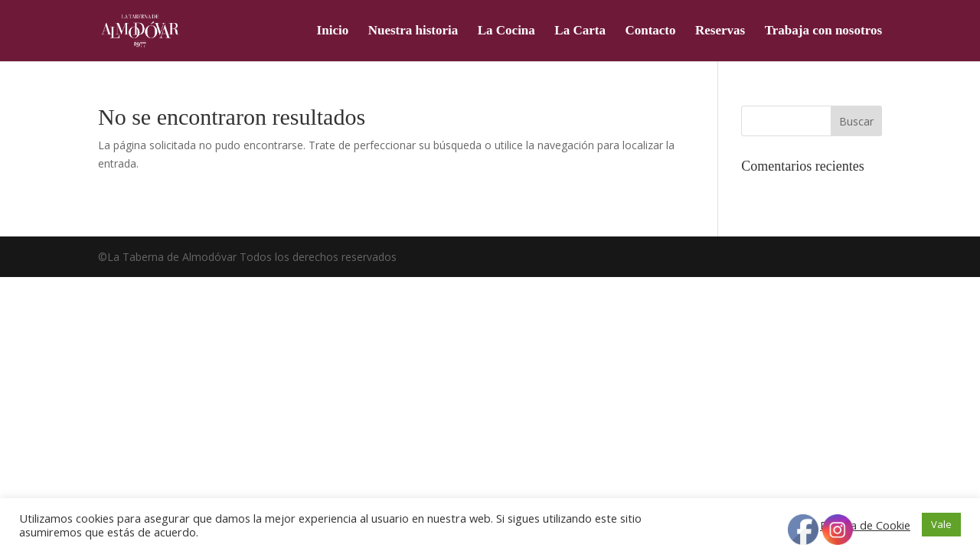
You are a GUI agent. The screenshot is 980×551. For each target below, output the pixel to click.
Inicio (333, 31)
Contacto (650, 31)
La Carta (580, 31)
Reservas (720, 31)
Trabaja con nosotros (823, 31)
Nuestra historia (413, 31)
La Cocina (506, 31)
